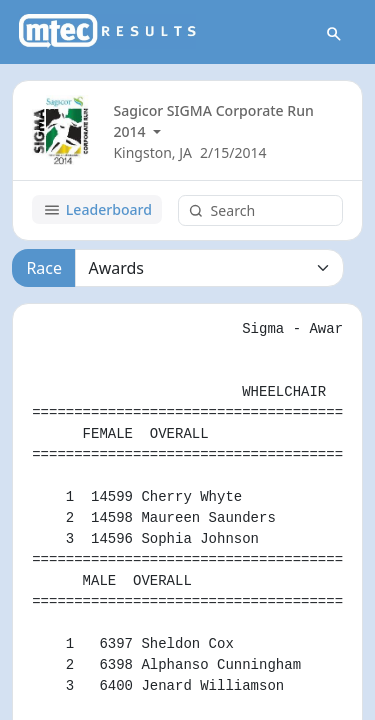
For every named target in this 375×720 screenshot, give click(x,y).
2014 (131, 131)
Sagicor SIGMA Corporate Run (213, 110)
